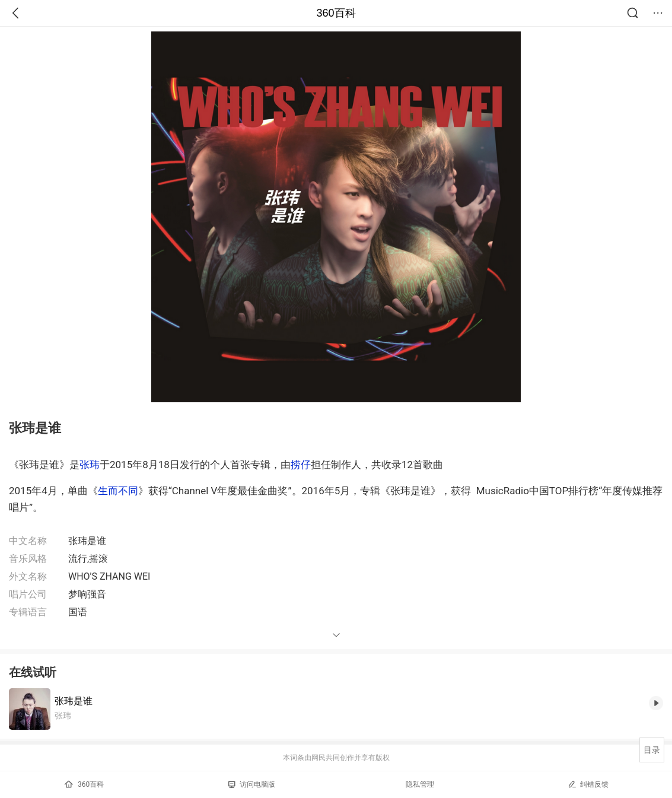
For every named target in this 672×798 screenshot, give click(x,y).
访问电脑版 (252, 784)
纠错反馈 (588, 784)
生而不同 (118, 491)
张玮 (90, 465)
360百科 (336, 13)
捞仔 (301, 465)
